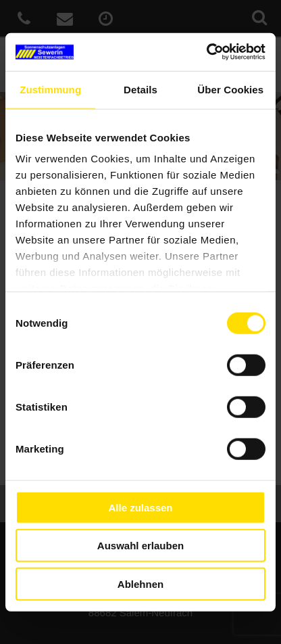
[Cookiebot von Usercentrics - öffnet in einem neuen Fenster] (206, 52)
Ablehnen (140, 583)
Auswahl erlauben (140, 546)
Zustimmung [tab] (50, 89)
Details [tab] (140, 89)
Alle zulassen (140, 507)
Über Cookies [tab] (230, 89)
